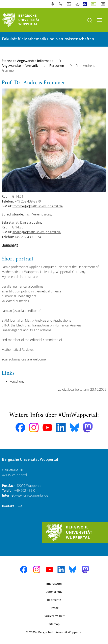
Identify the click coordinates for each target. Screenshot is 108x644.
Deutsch (94, 4)
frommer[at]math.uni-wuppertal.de (38, 206)
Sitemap (54, 624)
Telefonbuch (62, 4)
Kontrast (53, 4)
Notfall (77, 4)
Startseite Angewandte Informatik (28, 61)
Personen (57, 66)
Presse (54, 608)
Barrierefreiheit (54, 616)
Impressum (54, 584)
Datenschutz (54, 592)
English (104, 4)
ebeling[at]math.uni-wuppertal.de (37, 232)
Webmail (70, 4)
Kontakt (8, 506)
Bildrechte (54, 600)
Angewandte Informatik (20, 66)
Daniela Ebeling (31, 222)
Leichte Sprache (86, 4)
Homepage (10, 245)
